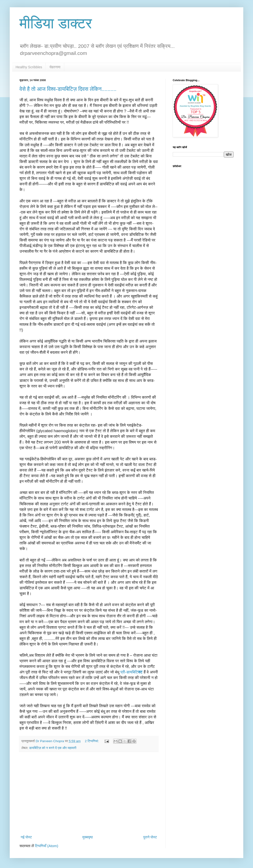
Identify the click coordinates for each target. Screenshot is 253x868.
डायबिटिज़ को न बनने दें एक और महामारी (53, 748)
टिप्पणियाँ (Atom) (46, 846)
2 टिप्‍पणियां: (92, 741)
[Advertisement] (89, 793)
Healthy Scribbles (29, 67)
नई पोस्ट (26, 837)
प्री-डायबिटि (131, 672)
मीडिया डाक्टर (56, 23)
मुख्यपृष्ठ (87, 837)
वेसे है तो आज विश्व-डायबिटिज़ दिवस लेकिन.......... (68, 89)
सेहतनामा (55, 67)
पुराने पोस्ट (150, 837)
